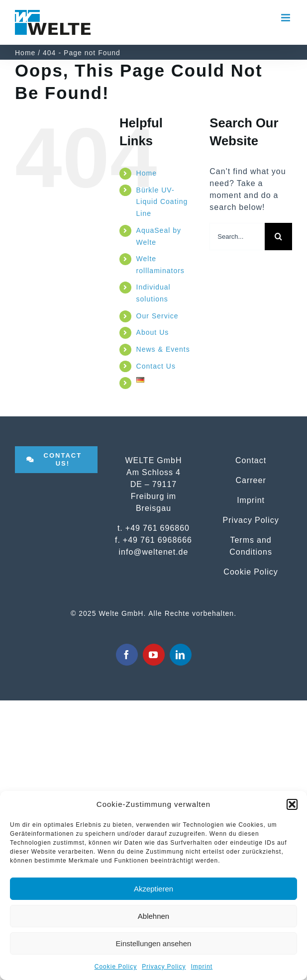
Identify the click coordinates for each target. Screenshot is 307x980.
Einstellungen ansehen (154, 943)
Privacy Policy (164, 967)
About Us (153, 332)
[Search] (278, 237)
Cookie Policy (116, 967)
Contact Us (156, 366)
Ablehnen (153, 916)
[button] (292, 804)
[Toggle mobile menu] (287, 18)
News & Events (163, 349)
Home (147, 173)
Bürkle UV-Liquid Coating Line (162, 202)
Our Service (157, 316)
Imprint (202, 967)
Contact (251, 460)
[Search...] (237, 237)
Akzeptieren (153, 889)
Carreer (251, 480)
